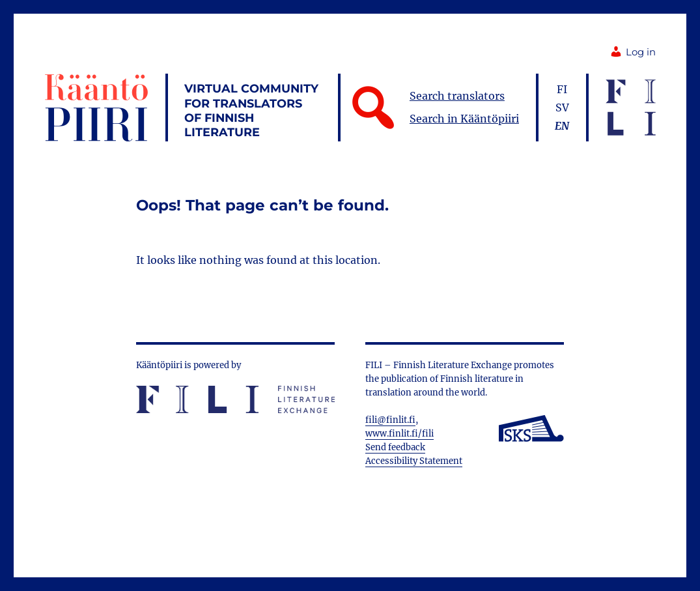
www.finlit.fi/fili (399, 434)
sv (562, 108)
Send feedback (395, 447)
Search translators (457, 96)
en (562, 126)
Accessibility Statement (414, 461)
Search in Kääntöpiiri (464, 119)
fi (562, 89)
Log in (633, 52)
